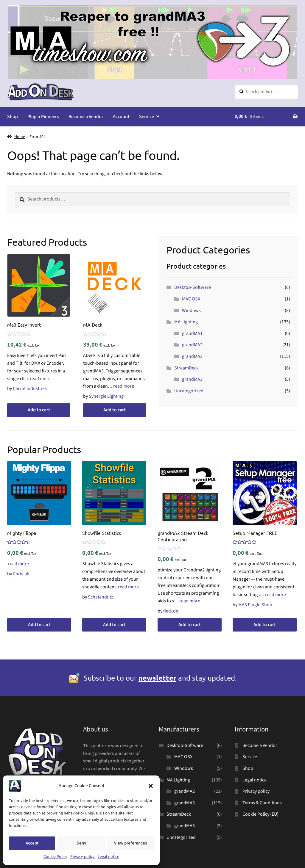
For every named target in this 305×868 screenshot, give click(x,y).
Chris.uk (21, 574)
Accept (32, 843)
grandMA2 (192, 345)
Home (20, 137)
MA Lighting (186, 322)
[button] (151, 786)
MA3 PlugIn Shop (255, 605)
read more (40, 379)
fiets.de (171, 611)
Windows (191, 311)
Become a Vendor (86, 117)
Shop (13, 117)
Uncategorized (189, 391)
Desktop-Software (193, 287)
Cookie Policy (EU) (260, 814)
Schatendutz (101, 597)
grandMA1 (192, 333)
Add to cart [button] (39, 410)
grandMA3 (192, 356)
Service (147, 117)
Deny (81, 843)
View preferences (130, 843)
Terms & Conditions (262, 803)
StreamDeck (186, 368)
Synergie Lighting (106, 396)
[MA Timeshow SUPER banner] (152, 78)
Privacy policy (83, 857)
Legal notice (108, 857)
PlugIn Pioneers (43, 117)
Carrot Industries (30, 388)
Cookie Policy (55, 857)
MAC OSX (191, 299)
